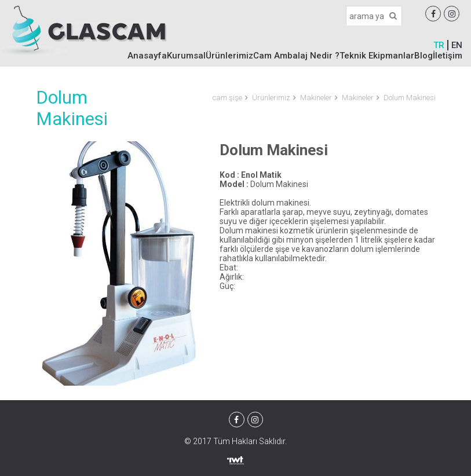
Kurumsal (186, 56)
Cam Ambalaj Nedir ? (296, 56)
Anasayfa (147, 56)
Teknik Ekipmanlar (377, 56)
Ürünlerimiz (229, 56)
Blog (423, 56)
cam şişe (227, 98)
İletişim (448, 56)
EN (457, 45)
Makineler (316, 98)
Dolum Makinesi (410, 98)
